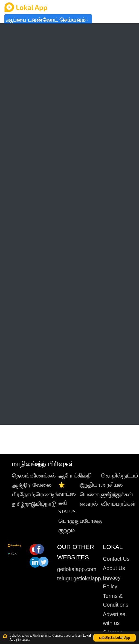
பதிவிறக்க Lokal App (115, 638)
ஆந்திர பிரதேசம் (23, 490)
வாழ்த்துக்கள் (117, 495)
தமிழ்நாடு (24, 504)
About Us (114, 568)
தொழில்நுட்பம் (119, 476)
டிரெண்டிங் (46, 495)
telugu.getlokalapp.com (85, 578)
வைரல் (89, 504)
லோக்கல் (44, 476)
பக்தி (86, 476)
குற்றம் (66, 530)
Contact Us (116, 559)
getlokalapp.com (77, 569)
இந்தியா (90, 485)
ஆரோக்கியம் (74, 476)
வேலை (42, 485)
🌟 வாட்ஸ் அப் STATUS (67, 498)
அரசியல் (112, 485)
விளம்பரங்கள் (118, 504)
